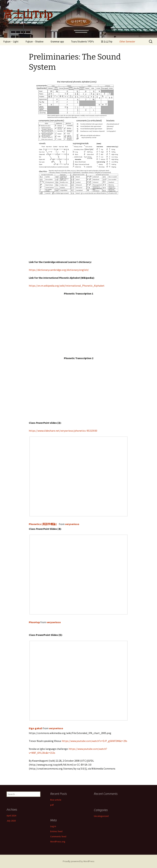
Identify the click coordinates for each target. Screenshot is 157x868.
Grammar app (57, 42)
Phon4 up (34, 622)
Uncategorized (101, 816)
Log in (53, 826)
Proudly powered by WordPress (79, 861)
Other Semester (127, 42)
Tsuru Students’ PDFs (82, 42)
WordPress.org (58, 842)
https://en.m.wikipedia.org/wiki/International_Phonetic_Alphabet (67, 286)
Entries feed (56, 831)
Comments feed (58, 836)
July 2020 (11, 821)
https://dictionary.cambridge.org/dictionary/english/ (59, 270)
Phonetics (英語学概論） (44, 524)
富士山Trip (107, 42)
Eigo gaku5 (36, 728)
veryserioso (72, 524)
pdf (52, 805)
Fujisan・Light (11, 42)
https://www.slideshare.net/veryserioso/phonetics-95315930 (63, 431)
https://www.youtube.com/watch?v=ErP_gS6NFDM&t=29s (94, 741)
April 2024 (11, 816)
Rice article (56, 800)
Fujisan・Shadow (35, 42)
